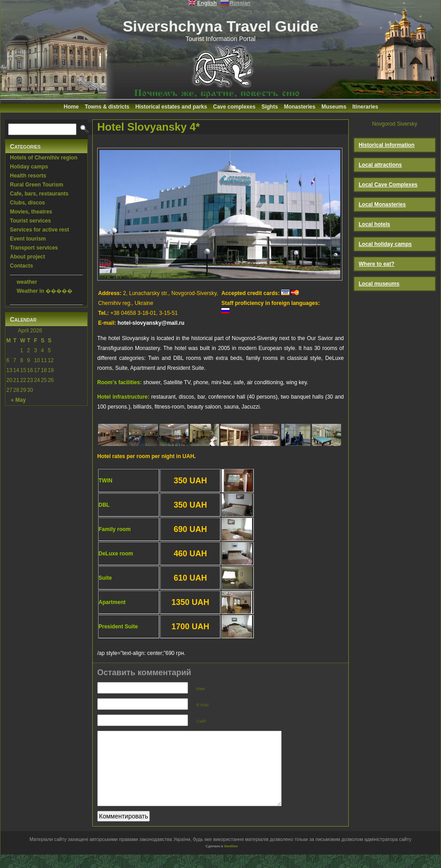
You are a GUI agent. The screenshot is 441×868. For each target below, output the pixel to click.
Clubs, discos (27, 203)
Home (71, 107)
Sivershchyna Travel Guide (221, 26)
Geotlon (231, 860)
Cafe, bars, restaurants (39, 194)
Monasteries (300, 107)
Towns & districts (107, 107)
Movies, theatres (31, 212)
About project (27, 257)
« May (18, 400)
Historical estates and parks (171, 107)
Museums (334, 107)
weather (27, 282)
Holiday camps (29, 167)
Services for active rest (39, 230)
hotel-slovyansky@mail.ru (151, 323)
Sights (270, 107)
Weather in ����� (45, 291)
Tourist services (30, 221)
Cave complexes (234, 107)
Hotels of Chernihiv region (44, 158)
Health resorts (28, 176)
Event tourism (28, 239)
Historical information (387, 145)
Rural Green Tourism (36, 185)
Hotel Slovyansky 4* (148, 127)
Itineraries (365, 107)
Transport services (34, 248)
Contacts (21, 266)
